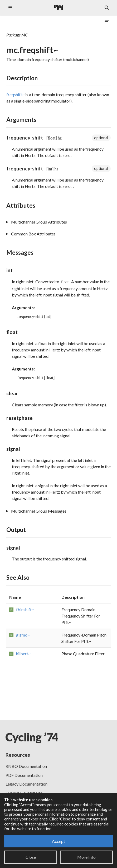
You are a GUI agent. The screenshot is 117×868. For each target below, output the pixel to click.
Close (31, 857)
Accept (58, 841)
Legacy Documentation (26, 784)
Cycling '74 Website (24, 793)
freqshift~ (15, 94)
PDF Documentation (24, 775)
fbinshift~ (25, 609)
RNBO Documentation (26, 766)
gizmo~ (23, 635)
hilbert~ (23, 654)
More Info (86, 857)
